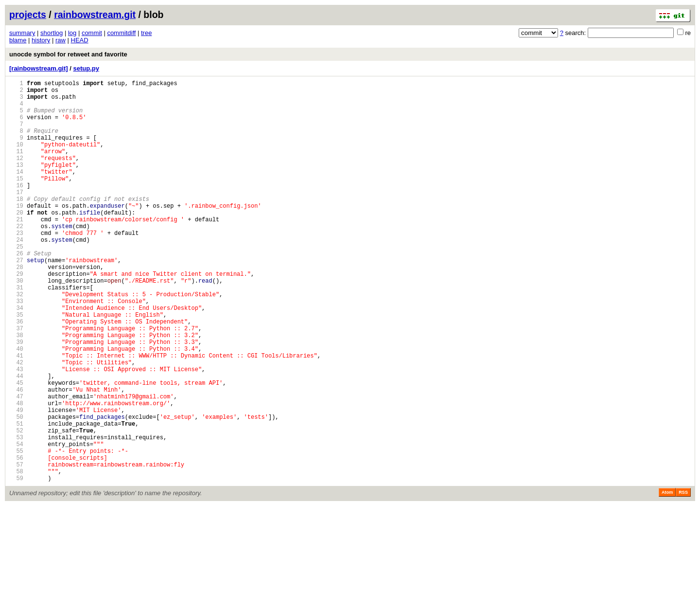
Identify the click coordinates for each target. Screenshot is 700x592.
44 (16, 440)
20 (16, 242)
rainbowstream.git (95, 15)
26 (16, 291)
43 (16, 432)
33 (16, 349)
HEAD (80, 40)
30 (16, 324)
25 (16, 283)
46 (16, 457)
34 (16, 357)
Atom (667, 578)
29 (16, 316)
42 (16, 423)
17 (16, 217)
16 (16, 208)
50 (16, 490)
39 (16, 399)
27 (16, 299)
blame (18, 40)
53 (16, 514)
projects (28, 15)
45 (16, 448)
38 (16, 390)
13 (16, 184)
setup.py (86, 68)
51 (16, 498)
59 (16, 564)
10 (16, 159)
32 (16, 341)
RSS (683, 578)
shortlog (52, 33)
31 (16, 332)
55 (16, 531)
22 (16, 258)
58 (16, 556)
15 (16, 200)
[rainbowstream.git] (39, 68)
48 (16, 473)
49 (16, 481)
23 (16, 266)
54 (16, 523)
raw (61, 40)
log (72, 33)
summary (22, 33)
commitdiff (121, 33)
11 (16, 167)
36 (16, 374)
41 (16, 415)
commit (92, 33)
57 (16, 547)
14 (16, 192)
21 (16, 250)
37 (16, 382)
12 (16, 175)
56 (16, 539)
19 (16, 233)
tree (146, 33)
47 (16, 465)
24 (16, 275)
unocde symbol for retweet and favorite (68, 54)
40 (16, 407)
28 (16, 308)
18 (16, 225)
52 (16, 506)
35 (16, 366)
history (41, 40)
